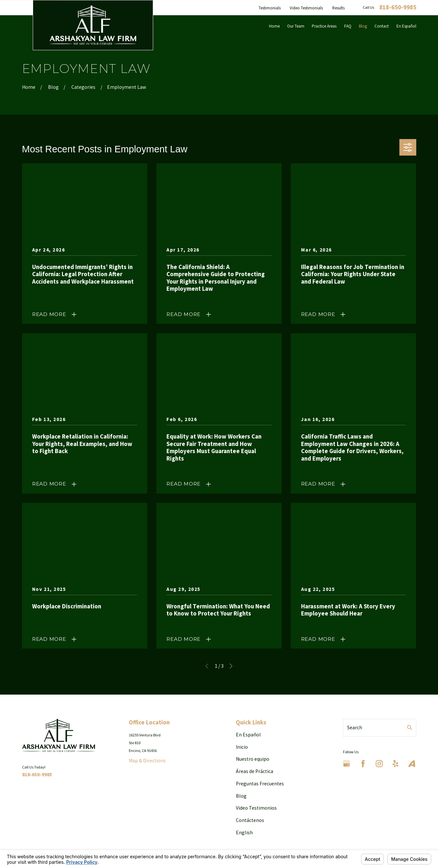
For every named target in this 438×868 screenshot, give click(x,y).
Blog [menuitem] (363, 26)
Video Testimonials (306, 8)
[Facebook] (363, 764)
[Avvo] (412, 764)
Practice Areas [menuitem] (324, 26)
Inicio (242, 747)
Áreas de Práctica (255, 771)
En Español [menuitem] (406, 26)
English (244, 833)
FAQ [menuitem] (348, 26)
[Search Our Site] (410, 728)
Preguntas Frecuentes (260, 784)
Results (338, 8)
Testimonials (270, 8)
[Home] (93, 25)
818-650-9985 (398, 8)
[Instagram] (379, 764)
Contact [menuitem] (382, 26)
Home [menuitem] (274, 26)
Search (355, 727)
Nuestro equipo (253, 759)
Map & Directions (147, 761)
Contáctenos (250, 820)
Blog (241, 796)
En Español (248, 735)
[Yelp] (395, 764)
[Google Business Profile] (347, 764)
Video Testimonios (256, 808)
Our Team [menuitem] (296, 26)
